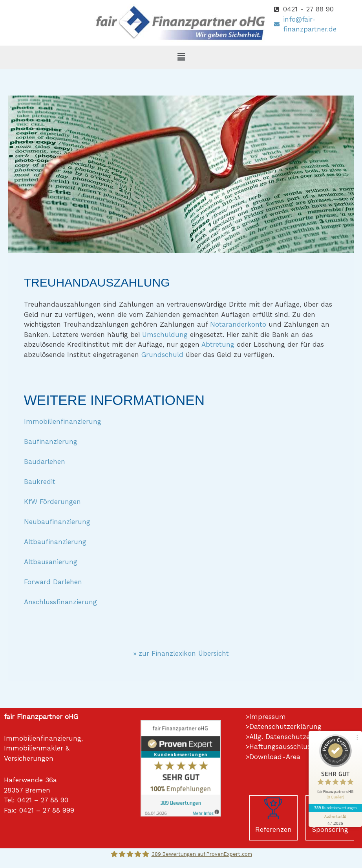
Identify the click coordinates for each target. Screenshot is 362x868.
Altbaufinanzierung (55, 542)
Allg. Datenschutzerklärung (293, 737)
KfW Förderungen (52, 502)
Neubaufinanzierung (57, 522)
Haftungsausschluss (282, 747)
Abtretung (218, 344)
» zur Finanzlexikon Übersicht (181, 653)
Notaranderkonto (238, 324)
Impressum (268, 717)
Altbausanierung (51, 562)
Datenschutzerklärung (285, 726)
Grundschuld (162, 355)
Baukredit (40, 482)
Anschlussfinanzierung (60, 602)
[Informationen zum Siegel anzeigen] (335, 819)
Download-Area (275, 757)
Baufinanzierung (51, 441)
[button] (181, 57)
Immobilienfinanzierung (63, 421)
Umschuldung (165, 335)
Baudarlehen (45, 462)
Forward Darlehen (53, 582)
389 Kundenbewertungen (335, 807)
